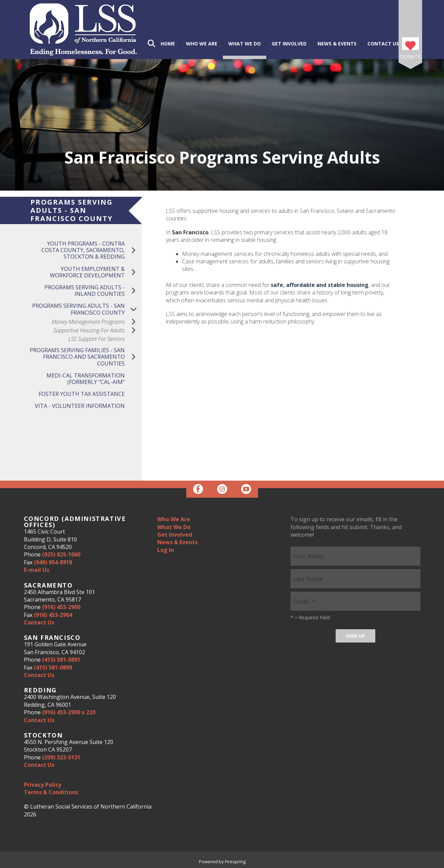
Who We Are (202, 44)
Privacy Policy (43, 785)
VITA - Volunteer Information (80, 406)
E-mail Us (37, 570)
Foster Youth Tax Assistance (82, 394)
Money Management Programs (97, 322)
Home (168, 44)
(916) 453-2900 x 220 (69, 712)
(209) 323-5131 (61, 757)
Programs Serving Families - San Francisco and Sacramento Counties (86, 357)
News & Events (337, 44)
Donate (410, 57)
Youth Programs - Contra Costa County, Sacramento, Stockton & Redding (92, 250)
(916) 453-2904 (53, 615)
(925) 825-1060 (61, 554)
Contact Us (383, 44)
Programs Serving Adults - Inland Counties (93, 291)
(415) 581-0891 (61, 660)
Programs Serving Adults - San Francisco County (87, 309)
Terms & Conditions (51, 792)
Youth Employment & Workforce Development (96, 272)
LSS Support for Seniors (97, 339)
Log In (166, 550)
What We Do (245, 44)
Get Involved (289, 44)
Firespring (235, 862)
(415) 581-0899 (53, 667)
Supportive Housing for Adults (98, 330)
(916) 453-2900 (61, 607)
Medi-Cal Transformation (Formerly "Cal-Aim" (86, 379)
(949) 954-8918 (53, 562)
